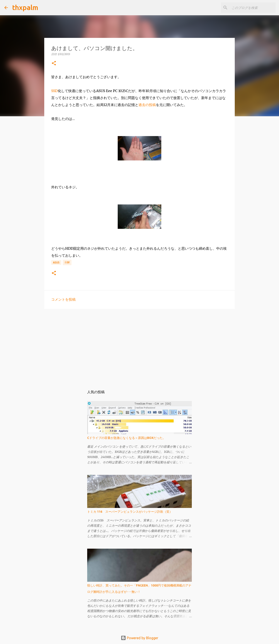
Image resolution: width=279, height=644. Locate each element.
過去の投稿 (147, 105)
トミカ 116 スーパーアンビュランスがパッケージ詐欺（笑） (130, 512)
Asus (56, 262)
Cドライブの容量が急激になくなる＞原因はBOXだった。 (126, 438)
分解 (67, 262)
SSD (54, 91)
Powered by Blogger (139, 638)
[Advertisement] (139, 346)
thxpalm (25, 7)
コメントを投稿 (63, 299)
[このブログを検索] (253, 8)
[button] (54, 63)
